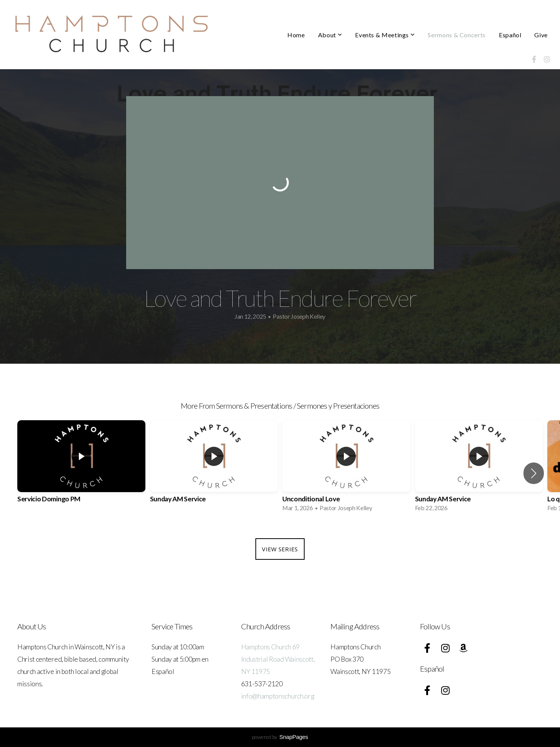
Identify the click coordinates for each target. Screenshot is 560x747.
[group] (81, 468)
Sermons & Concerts (457, 35)
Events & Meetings (385, 35)
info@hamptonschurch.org (278, 696)
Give (541, 35)
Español (510, 35)
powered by (280, 737)
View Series (280, 549)
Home (296, 35)
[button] (534, 473)
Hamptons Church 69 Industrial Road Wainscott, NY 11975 (278, 659)
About (330, 35)
